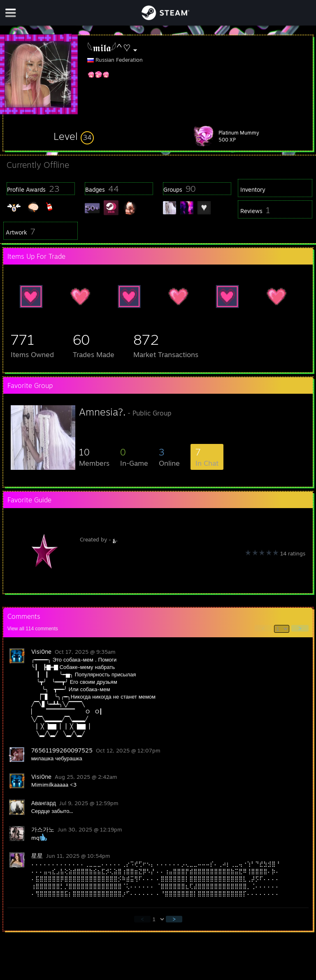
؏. (115, 539)
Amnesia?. (102, 412)
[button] (74, 136)
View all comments (33, 629)
